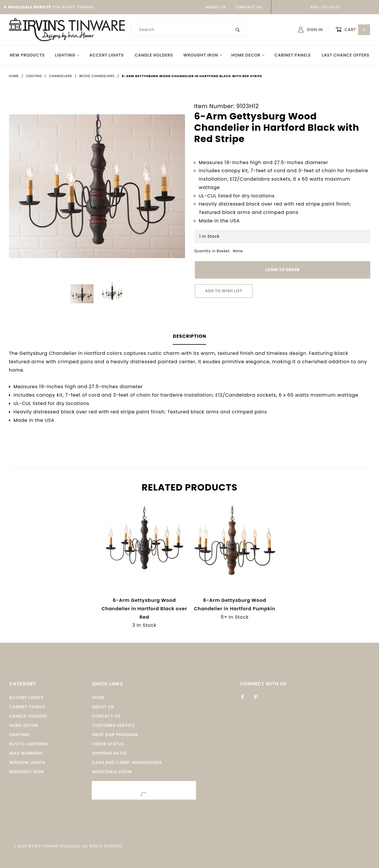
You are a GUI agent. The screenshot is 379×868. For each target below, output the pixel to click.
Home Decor (248, 55)
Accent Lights (107, 55)
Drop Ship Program (115, 735)
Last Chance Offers (345, 55)
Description (189, 336)
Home (98, 698)
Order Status (108, 744)
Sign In (310, 30)
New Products (27, 55)
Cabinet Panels (293, 55)
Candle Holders (154, 55)
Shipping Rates (109, 753)
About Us (216, 7)
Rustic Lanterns (29, 744)
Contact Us (249, 7)
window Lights (27, 762)
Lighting (67, 55)
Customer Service (113, 725)
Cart (353, 30)
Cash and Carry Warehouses (127, 762)
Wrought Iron (203, 55)
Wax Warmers (26, 753)
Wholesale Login (112, 772)
